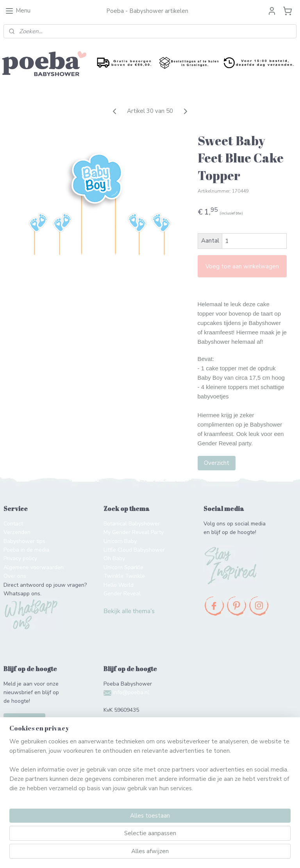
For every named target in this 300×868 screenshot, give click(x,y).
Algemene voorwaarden (34, 567)
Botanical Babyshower (132, 524)
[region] (98, 821)
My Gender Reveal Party (134, 532)
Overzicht (217, 463)
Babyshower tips (24, 541)
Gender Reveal (122, 594)
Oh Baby (114, 558)
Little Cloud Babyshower (134, 550)
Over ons (15, 576)
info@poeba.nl (131, 692)
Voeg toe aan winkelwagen (242, 266)
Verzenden (17, 532)
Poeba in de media (26, 550)
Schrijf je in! (24, 720)
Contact (13, 524)
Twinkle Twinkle (124, 576)
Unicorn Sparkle (123, 567)
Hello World (119, 585)
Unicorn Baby (120, 541)
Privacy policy (20, 558)
